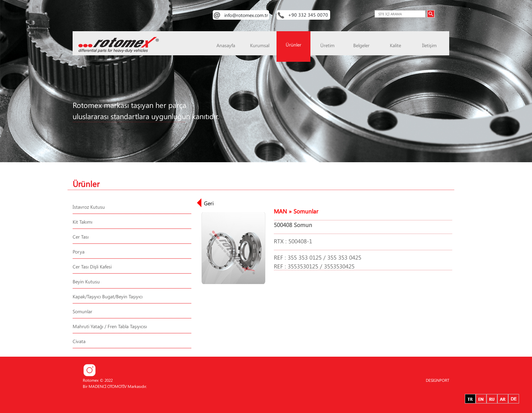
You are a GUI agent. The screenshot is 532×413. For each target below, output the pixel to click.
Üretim (327, 45)
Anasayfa (226, 45)
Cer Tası (81, 237)
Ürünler (293, 45)
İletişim (429, 45)
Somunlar (82, 311)
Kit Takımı (82, 222)
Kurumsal (260, 45)
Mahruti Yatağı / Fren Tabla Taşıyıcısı (110, 326)
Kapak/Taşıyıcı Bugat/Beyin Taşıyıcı (108, 296)
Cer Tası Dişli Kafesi (92, 267)
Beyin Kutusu (86, 281)
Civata (79, 341)
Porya (79, 252)
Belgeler (361, 45)
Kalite (395, 45)
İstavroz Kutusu (89, 207)
